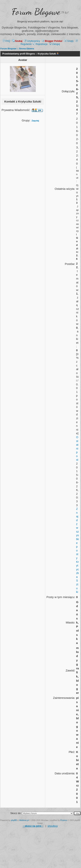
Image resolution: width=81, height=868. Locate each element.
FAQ (6, 41)
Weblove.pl (24, 820)
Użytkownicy (32, 41)
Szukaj (17, 41)
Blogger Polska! (52, 41)
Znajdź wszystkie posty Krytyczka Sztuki (78, 550)
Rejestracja (40, 44)
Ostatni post (77, 449)
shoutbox (53, 826)
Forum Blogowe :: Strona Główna (17, 49)
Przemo (64, 820)
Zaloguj (55, 44)
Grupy (69, 41)
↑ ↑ (33, 826)
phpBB (14, 820)
